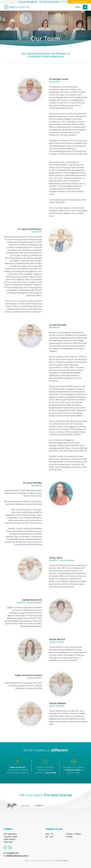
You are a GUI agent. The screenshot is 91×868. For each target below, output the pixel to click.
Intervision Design (62, 861)
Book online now (79, 2)
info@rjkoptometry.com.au (17, 856)
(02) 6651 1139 (13, 853)
